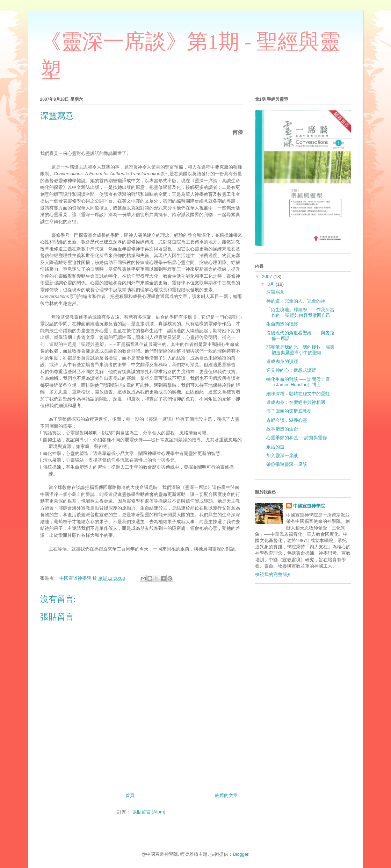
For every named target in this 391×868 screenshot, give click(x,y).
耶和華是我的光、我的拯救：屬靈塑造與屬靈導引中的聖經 (300, 350)
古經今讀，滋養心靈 (287, 420)
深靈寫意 (275, 292)
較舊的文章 (226, 795)
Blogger (240, 854)
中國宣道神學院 (309, 506)
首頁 (130, 795)
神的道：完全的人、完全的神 (296, 301)
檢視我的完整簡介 (273, 574)
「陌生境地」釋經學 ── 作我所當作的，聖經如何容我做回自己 (300, 312)
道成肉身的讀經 (282, 361)
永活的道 (275, 447)
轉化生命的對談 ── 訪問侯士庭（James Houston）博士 (298, 382)
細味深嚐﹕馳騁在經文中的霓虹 (298, 394)
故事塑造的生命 (282, 429)
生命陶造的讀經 (282, 324)
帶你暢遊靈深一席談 (287, 464)
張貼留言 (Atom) (149, 812)
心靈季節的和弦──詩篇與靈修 (297, 438)
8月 (271, 284)
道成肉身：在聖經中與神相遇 (296, 402)
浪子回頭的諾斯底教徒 (289, 411)
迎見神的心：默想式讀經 (291, 370)
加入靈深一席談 (282, 456)
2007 (268, 276)
